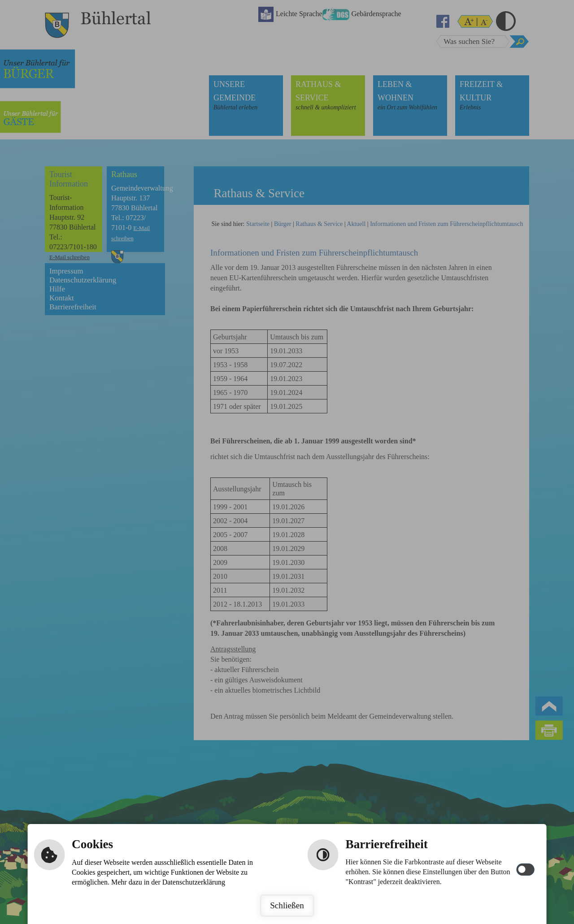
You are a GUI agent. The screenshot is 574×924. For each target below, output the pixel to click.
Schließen (287, 905)
